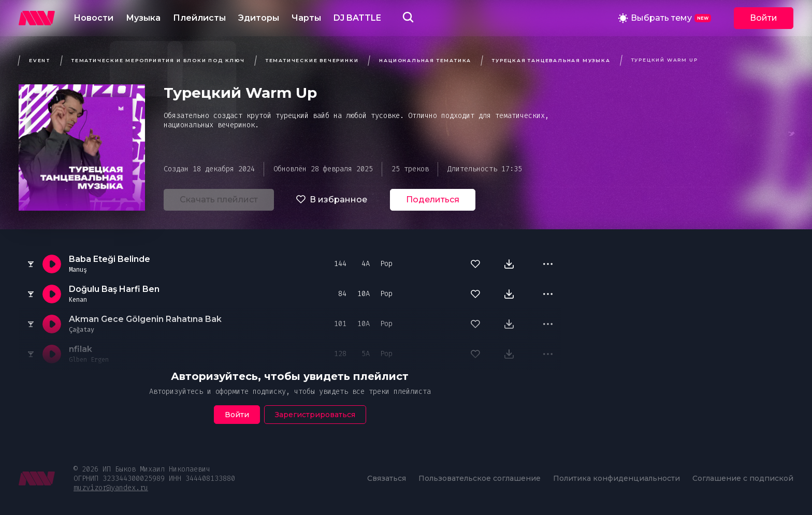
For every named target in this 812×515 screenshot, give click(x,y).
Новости (93, 18)
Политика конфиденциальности (617, 478)
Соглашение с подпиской (743, 478)
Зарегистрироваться (315, 415)
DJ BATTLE (357, 18)
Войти (764, 18)
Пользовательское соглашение (480, 478)
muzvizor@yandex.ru (111, 488)
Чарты (306, 18)
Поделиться (433, 200)
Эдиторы (259, 18)
